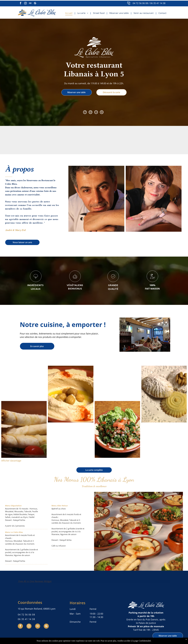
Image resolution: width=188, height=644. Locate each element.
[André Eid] (96, 199)
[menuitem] (69, 13)
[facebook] (21, 3)
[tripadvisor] (30, 3)
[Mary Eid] (154, 199)
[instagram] (25, 3)
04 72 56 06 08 (140, 3)
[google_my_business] (35, 3)
